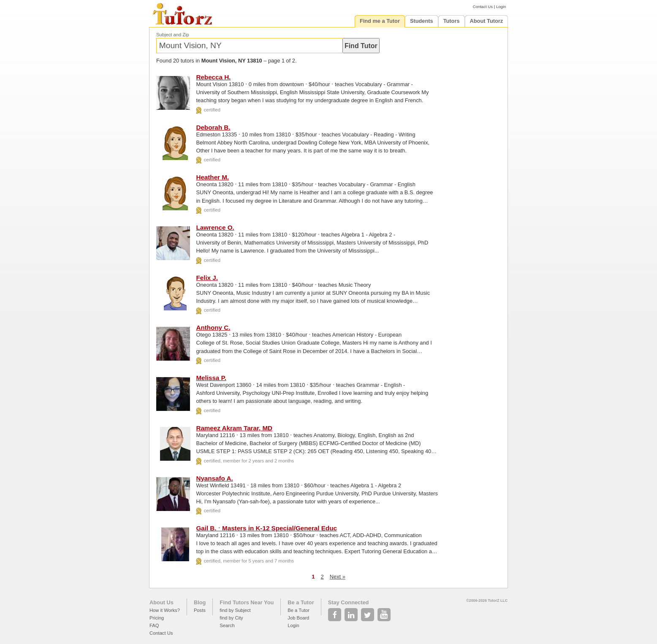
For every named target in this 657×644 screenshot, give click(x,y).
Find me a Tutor (380, 21)
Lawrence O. (215, 227)
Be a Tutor (301, 602)
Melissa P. (211, 378)
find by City (231, 618)
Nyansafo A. (214, 478)
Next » (338, 577)
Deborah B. (213, 127)
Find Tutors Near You (247, 602)
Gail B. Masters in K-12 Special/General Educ (266, 528)
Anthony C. (213, 327)
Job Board (298, 618)
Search (227, 625)
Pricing (157, 618)
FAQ (154, 625)
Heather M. (212, 177)
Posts (200, 610)
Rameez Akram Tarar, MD (234, 428)
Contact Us (483, 7)
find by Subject (235, 610)
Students (422, 21)
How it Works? (165, 610)
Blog (200, 602)
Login (501, 7)
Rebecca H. (213, 77)
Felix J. (207, 278)
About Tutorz (487, 21)
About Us (162, 602)
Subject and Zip (173, 35)
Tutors (452, 21)
